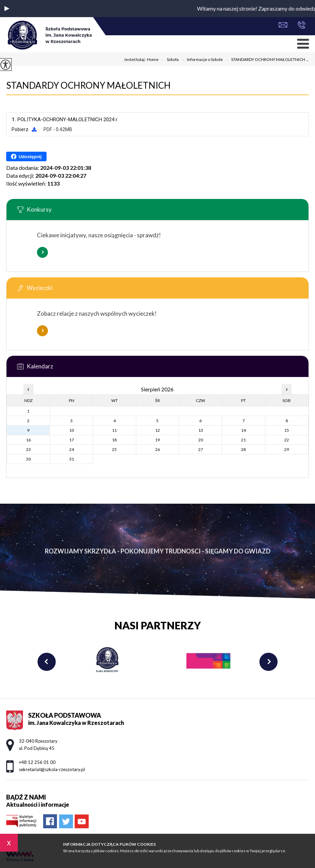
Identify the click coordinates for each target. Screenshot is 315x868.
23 (28, 449)
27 (201, 449)
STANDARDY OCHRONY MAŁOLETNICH (88, 85)
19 (157, 440)
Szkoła (169, 60)
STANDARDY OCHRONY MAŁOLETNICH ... (266, 60)
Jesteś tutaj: (135, 60)
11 (114, 430)
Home (153, 60)
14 (243, 430)
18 (114, 440)
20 (201, 440)
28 (243, 449)
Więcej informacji (42, 252)
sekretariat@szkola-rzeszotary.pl (283, 25)
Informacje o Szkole (201, 60)
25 (114, 449)
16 (28, 440)
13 (201, 430)
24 (72, 449)
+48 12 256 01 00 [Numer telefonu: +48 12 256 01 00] (37, 762)
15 (287, 430)
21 (243, 440)
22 (287, 440)
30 (28, 459)
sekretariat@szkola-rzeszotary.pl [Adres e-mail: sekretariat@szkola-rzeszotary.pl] (52, 769)
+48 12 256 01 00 (301, 25)
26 (157, 449)
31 (72, 459)
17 (72, 440)
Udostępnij (26, 156)
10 (72, 430)
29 (287, 449)
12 (157, 430)
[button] (7, 9)
